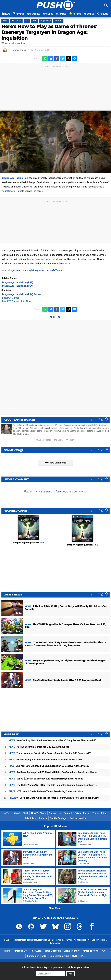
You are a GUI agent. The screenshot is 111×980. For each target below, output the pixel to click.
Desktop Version (78, 818)
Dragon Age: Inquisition (15, 178)
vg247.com (56, 270)
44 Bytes (68, 940)
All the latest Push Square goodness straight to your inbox (55, 967)
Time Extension (53, 951)
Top (7, 813)
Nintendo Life (21, 951)
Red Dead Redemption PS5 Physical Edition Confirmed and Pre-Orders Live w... (54, 772)
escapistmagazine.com (37, 270)
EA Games (16, 21)
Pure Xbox (36, 951)
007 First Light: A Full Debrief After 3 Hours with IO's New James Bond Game (54, 798)
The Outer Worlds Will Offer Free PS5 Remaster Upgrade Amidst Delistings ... (53, 785)
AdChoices (79, 940)
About (17, 813)
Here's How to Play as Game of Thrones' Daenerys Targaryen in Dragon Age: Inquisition (49, 32)
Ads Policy (30, 818)
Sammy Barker (18, 50)
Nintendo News (91, 951)
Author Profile (43, 440)
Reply (70, 440)
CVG (75, 956)
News (5, 21)
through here (33, 259)
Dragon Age (45, 21)
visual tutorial (9, 191)
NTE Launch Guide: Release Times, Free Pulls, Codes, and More (46, 791)
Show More (56, 908)
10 (19, 631)
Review (22, 294)
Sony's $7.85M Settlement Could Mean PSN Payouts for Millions (46, 779)
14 (19, 613)
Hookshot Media (18, 940)
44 (18, 686)
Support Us (55, 813)
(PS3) (18, 282)
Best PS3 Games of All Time (17, 301)
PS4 (27, 21)
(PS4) (18, 286)
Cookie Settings (58, 818)
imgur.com (15, 270)
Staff (25, 813)
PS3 (34, 21)
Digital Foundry (72, 951)
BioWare (58, 21)
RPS (82, 956)
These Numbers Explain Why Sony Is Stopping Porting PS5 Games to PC (50, 753)
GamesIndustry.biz (59, 956)
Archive (43, 818)
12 (19, 668)
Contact (68, 813)
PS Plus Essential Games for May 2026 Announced (39, 747)
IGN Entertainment (45, 940)
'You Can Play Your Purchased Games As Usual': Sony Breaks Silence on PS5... (54, 740)
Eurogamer (33, 956)
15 (19, 650)
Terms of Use (100, 813)
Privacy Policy (82, 813)
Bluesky (58, 440)
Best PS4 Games (11, 298)
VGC (44, 956)
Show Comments (56, 463)
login (59, 492)
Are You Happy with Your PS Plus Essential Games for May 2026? (46, 760)
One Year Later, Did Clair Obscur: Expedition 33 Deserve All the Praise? (49, 766)
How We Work (39, 813)
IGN (104, 951)
